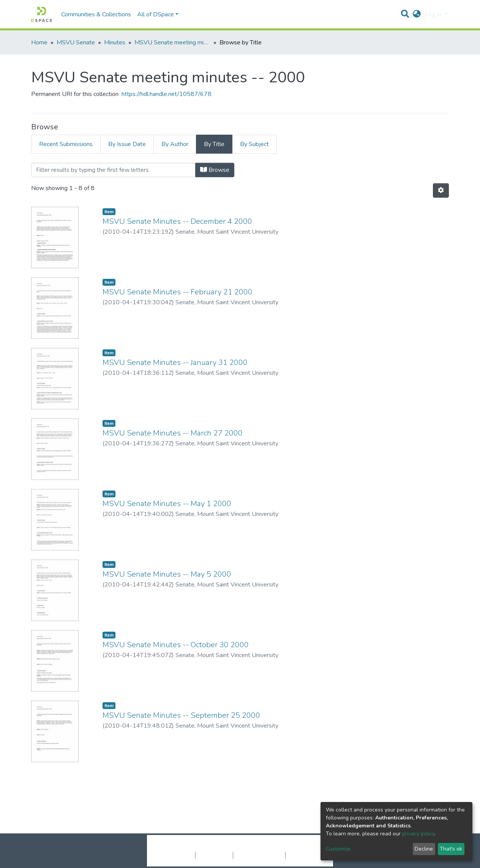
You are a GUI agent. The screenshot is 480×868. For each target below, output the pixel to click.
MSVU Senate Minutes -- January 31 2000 (175, 362)
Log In (434, 14)
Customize (338, 849)
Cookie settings (175, 855)
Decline (424, 849)
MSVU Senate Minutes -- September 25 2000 (181, 715)
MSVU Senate (76, 42)
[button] (417, 14)
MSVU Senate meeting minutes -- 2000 (172, 42)
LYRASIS (298, 847)
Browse (215, 170)
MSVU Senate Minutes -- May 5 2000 (167, 574)
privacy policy (418, 834)
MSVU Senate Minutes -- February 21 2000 (178, 292)
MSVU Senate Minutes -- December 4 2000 (177, 221)
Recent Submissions (66, 144)
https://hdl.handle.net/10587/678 (167, 94)
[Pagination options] (441, 190)
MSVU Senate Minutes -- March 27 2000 (173, 433)
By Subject (254, 144)
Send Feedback (306, 855)
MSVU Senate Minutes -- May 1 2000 (167, 504)
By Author (175, 144)
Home (39, 42)
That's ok (451, 849)
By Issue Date (127, 144)
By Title (214, 144)
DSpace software (194, 847)
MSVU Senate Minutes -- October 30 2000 (176, 645)
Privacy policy (214, 855)
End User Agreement (259, 855)
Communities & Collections (96, 14)
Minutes (115, 42)
